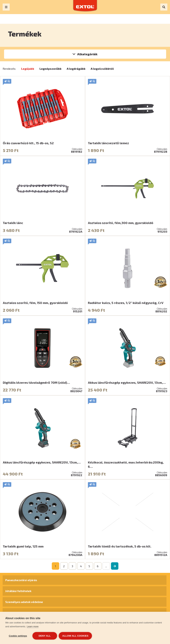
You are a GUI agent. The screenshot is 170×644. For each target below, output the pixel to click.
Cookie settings (18, 636)
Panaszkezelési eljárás (21, 580)
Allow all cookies (75, 636)
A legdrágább (76, 69)
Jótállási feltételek (18, 591)
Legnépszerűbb (50, 69)
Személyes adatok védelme (24, 602)
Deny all (45, 636)
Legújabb (28, 69)
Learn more (33, 626)
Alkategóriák (87, 54)
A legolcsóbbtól (102, 69)
